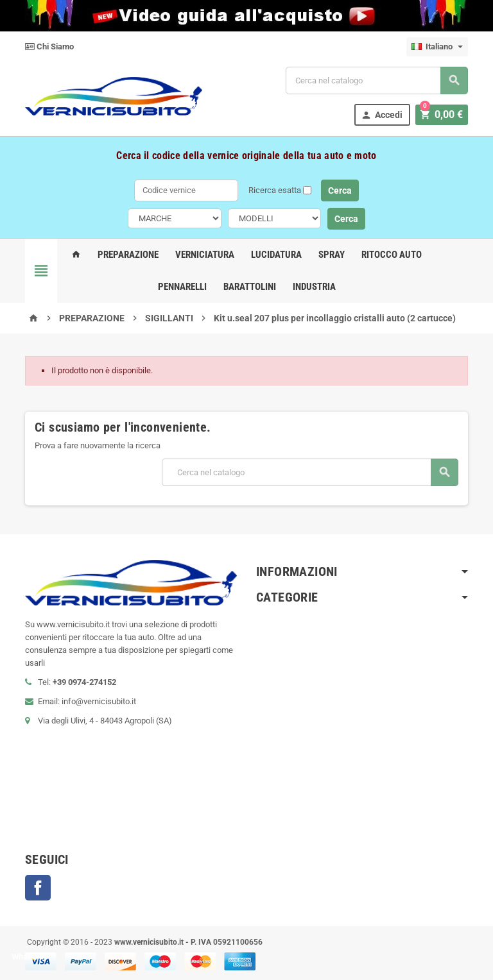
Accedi (384, 115)
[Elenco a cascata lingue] (437, 47)
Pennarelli (182, 287)
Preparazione (128, 255)
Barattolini (250, 287)
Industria (314, 287)
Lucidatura (276, 255)
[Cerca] (377, 80)
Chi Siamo (49, 46)
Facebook (38, 888)
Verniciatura (205, 255)
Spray (332, 255)
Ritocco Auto (392, 255)
